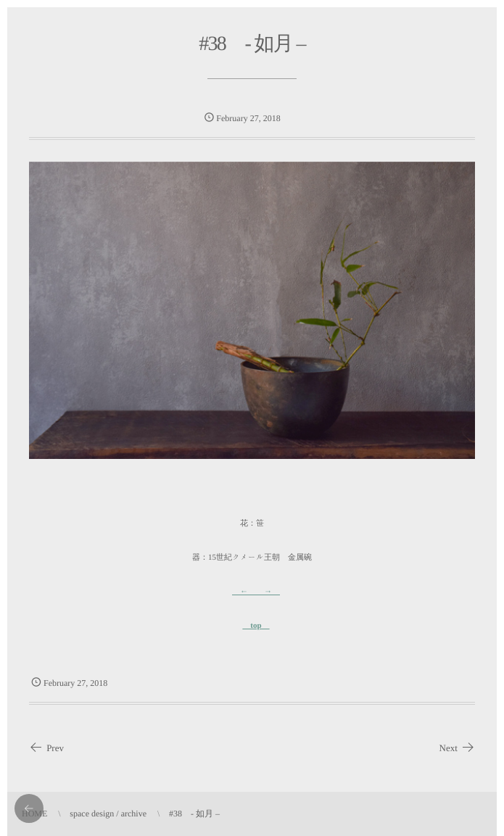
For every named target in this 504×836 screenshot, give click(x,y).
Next (457, 748)
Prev (46, 748)
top (256, 625)
